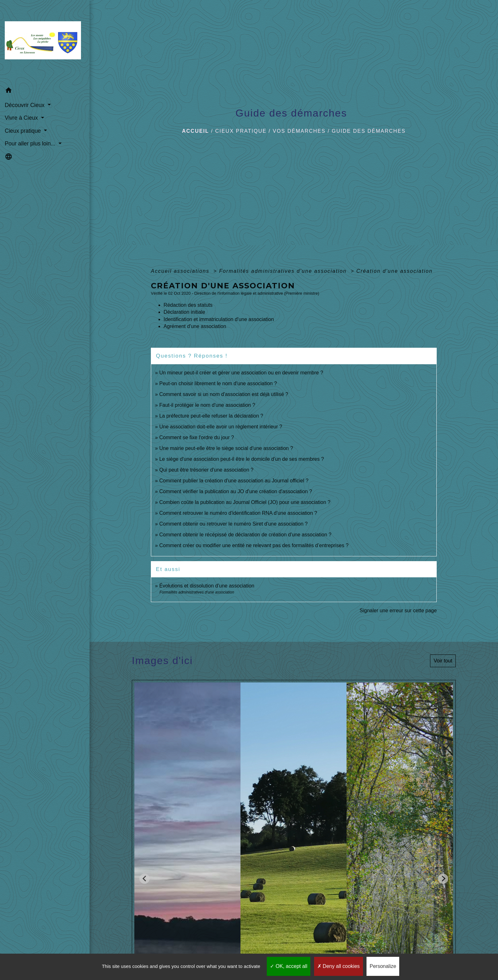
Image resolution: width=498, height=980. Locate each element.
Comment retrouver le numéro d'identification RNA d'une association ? (238, 513)
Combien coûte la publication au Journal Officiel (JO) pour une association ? (245, 502)
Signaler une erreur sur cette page (398, 611)
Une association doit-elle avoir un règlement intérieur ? (221, 427)
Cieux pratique (241, 131)
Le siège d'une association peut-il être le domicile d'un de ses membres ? (241, 459)
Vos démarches (299, 131)
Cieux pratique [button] (24, 131)
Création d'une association (394, 271)
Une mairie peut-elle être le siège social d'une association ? (226, 448)
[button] (45, 91)
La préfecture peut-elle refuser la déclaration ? (211, 416)
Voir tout (443, 661)
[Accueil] (45, 42)
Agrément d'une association (195, 326)
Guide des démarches (369, 131)
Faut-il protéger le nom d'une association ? (207, 405)
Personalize (383, 966)
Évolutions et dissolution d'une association (207, 586)
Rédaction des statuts (188, 305)
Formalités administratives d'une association (284, 271)
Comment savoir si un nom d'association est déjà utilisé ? (224, 394)
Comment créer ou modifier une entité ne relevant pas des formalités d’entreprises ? (254, 545)
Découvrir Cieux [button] (25, 105)
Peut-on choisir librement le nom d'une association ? (218, 383)
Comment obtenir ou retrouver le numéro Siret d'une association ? (233, 524)
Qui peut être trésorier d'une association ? (206, 470)
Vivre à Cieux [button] (22, 118)
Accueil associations (181, 271)
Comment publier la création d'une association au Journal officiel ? (234, 481)
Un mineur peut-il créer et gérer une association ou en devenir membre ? (241, 373)
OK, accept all (289, 966)
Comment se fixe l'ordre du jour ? (196, 437)
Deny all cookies (339, 966)
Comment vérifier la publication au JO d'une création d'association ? (236, 491)
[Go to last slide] (145, 879)
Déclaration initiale (184, 312)
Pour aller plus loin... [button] (31, 144)
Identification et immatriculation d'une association (219, 319)
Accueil (195, 131)
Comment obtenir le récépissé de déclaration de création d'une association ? (245, 535)
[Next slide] (443, 879)
